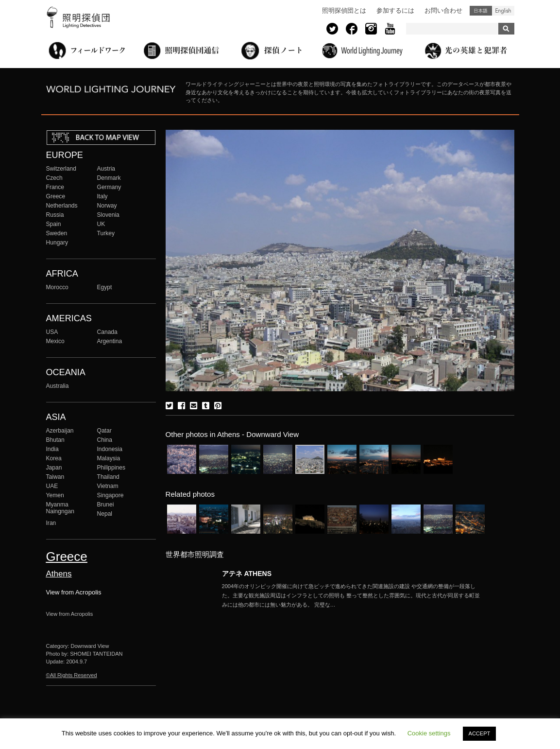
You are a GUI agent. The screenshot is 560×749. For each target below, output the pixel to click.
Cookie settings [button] (429, 733)
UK (101, 224)
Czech (54, 178)
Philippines (111, 468)
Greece (56, 196)
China (105, 440)
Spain (54, 224)
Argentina (110, 341)
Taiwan (55, 477)
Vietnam (108, 486)
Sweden (57, 233)
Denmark (109, 178)
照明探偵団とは (344, 10)
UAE (52, 486)
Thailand (108, 477)
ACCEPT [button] (480, 733)
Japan (54, 468)
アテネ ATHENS (247, 574)
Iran (51, 523)
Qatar (104, 431)
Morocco (57, 287)
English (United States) (503, 11)
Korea (54, 458)
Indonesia (110, 449)
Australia (58, 386)
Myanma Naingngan (60, 508)
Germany (109, 187)
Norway (107, 206)
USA (52, 332)
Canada (107, 332)
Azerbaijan (60, 431)
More (353, 595)
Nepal (105, 514)
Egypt (105, 287)
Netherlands (62, 206)
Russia (55, 215)
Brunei (106, 505)
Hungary (57, 243)
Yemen (55, 495)
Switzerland (61, 169)
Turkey (106, 233)
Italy (102, 196)
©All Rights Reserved (72, 675)
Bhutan (55, 440)
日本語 (481, 11)
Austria (106, 169)
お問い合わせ (443, 10)
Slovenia (108, 215)
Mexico (55, 341)
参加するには (395, 10)
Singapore (110, 495)
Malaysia (109, 458)
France (55, 187)
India (52, 449)
